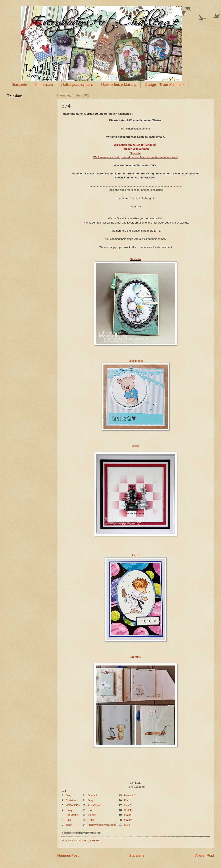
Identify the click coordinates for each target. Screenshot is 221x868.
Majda (128, 815)
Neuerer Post (68, 856)
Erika (91, 820)
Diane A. (93, 795)
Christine (71, 800)
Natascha (136, 153)
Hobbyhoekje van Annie (102, 825)
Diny (68, 795)
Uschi (136, 555)
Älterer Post (205, 856)
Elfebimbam (136, 361)
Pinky (69, 810)
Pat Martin (72, 815)
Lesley (136, 446)
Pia (126, 800)
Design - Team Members (165, 84)
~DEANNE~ (73, 805)
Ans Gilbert (95, 805)
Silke (69, 820)
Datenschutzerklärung (119, 84)
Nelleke (128, 810)
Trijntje (92, 815)
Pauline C (130, 795)
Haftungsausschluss (77, 84)
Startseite (19, 84)
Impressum (44, 84)
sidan (69, 825)
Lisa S (128, 805)
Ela (90, 810)
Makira (128, 820)
